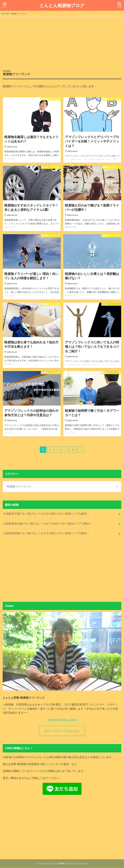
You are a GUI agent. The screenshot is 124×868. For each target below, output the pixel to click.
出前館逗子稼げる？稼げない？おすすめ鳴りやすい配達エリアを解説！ (46, 514)
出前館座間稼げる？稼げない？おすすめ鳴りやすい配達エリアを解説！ (46, 533)
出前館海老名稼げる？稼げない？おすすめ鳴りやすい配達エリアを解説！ (48, 523)
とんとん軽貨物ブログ (62, 5)
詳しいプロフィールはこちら (62, 731)
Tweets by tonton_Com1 (62, 720)
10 (73, 450)
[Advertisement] (62, 42)
